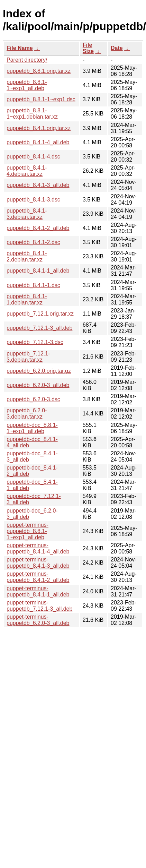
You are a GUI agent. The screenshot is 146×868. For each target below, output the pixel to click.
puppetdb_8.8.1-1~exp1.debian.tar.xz (32, 114)
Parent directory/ (27, 60)
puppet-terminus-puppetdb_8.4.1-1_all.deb (38, 591)
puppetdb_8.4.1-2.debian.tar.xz (27, 256)
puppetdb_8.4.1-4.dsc (33, 157)
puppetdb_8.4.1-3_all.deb (38, 185)
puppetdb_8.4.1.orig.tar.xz (39, 128)
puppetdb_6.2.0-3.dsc (33, 399)
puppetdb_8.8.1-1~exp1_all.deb (27, 85)
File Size (88, 48)
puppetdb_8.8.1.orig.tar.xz (39, 71)
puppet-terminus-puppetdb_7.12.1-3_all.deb (39, 606)
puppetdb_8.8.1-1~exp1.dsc (41, 99)
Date (117, 48)
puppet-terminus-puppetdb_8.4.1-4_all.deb (38, 548)
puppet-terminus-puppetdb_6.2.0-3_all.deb (38, 620)
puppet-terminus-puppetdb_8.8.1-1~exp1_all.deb (28, 531)
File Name (20, 48)
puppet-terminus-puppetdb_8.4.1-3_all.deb (38, 563)
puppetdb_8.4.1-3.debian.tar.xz (27, 214)
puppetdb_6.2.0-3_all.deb (38, 385)
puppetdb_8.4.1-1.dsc (33, 285)
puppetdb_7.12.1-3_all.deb (39, 328)
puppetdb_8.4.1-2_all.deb (38, 228)
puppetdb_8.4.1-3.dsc (33, 200)
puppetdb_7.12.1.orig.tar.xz (40, 314)
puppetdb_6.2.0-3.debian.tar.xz (27, 414)
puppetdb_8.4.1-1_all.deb (38, 271)
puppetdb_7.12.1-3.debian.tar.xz (28, 357)
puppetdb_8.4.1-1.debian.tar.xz (27, 299)
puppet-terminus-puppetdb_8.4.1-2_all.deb (38, 577)
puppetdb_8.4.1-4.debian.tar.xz (27, 171)
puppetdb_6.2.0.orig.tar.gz (39, 371)
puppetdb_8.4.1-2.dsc (33, 242)
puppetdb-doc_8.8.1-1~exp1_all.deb (32, 428)
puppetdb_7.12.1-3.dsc (35, 342)
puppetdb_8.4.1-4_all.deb (38, 142)
